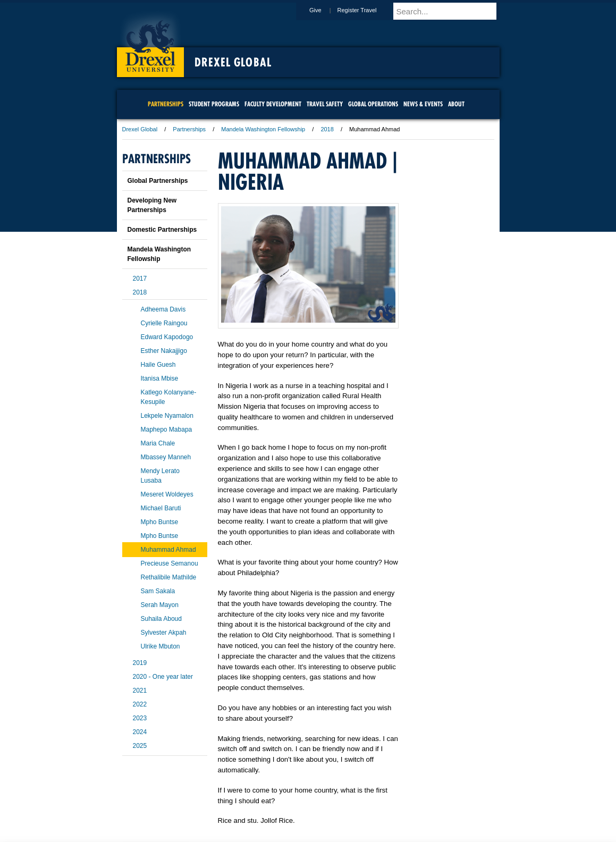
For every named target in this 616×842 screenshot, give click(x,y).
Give (326, 10)
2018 (327, 129)
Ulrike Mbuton (161, 646)
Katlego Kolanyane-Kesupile (169, 397)
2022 (140, 704)
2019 (140, 663)
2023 (140, 718)
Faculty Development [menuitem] (273, 104)
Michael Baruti (161, 508)
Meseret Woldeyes (167, 494)
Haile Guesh (158, 365)
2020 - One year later (163, 677)
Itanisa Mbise (160, 378)
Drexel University (150, 43)
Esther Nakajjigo (164, 351)
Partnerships (189, 129)
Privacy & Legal (305, 805)
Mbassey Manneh (166, 457)
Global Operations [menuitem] (373, 104)
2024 (140, 732)
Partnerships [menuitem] (166, 104)
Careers (267, 805)
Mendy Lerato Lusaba (160, 476)
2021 (140, 691)
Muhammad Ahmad (168, 550)
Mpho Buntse (160, 522)
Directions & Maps (384, 805)
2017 (140, 279)
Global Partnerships (158, 181)
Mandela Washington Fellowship (263, 129)
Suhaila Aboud (161, 619)
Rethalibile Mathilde (169, 577)
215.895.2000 (400, 833)
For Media (236, 805)
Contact (343, 805)
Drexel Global (233, 62)
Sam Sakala (158, 591)
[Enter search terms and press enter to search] (451, 11)
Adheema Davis (163, 309)
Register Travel (367, 10)
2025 (140, 746)
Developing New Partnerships (152, 205)
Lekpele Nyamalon (167, 416)
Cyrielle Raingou (164, 323)
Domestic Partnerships (162, 230)
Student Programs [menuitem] (214, 104)
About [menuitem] (456, 104)
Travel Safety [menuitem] (325, 104)
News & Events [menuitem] (423, 104)
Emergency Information (299, 815)
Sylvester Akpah (164, 633)
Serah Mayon (160, 605)
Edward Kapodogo (167, 337)
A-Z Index (202, 805)
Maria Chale (158, 443)
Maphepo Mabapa (167, 430)
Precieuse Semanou (170, 563)
